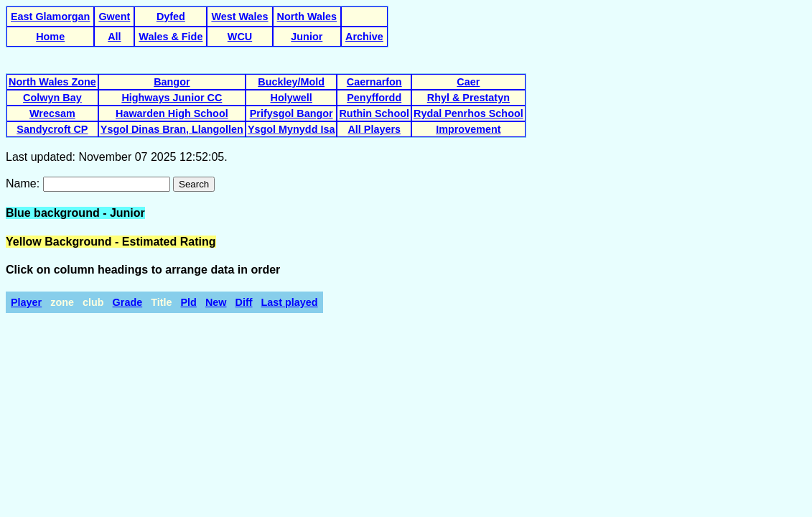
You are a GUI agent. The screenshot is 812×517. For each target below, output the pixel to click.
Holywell (291, 98)
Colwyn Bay (52, 98)
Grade (128, 302)
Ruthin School (374, 113)
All (114, 37)
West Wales (239, 17)
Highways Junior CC (172, 98)
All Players (374, 129)
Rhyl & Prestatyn (468, 98)
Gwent (114, 17)
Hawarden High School (172, 113)
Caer (468, 82)
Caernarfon (374, 82)
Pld (189, 302)
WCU (240, 37)
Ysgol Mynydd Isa (291, 129)
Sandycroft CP (52, 129)
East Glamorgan (50, 17)
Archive (364, 37)
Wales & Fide (171, 37)
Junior (307, 37)
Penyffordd (374, 98)
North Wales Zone (52, 82)
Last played (289, 302)
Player (26, 302)
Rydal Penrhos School (468, 113)
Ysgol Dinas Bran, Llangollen (172, 129)
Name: (24, 183)
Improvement (468, 129)
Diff (244, 302)
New (216, 302)
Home (50, 37)
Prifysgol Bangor (291, 113)
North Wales (307, 17)
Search (194, 184)
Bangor (172, 82)
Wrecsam (52, 113)
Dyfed (171, 17)
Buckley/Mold (291, 82)
